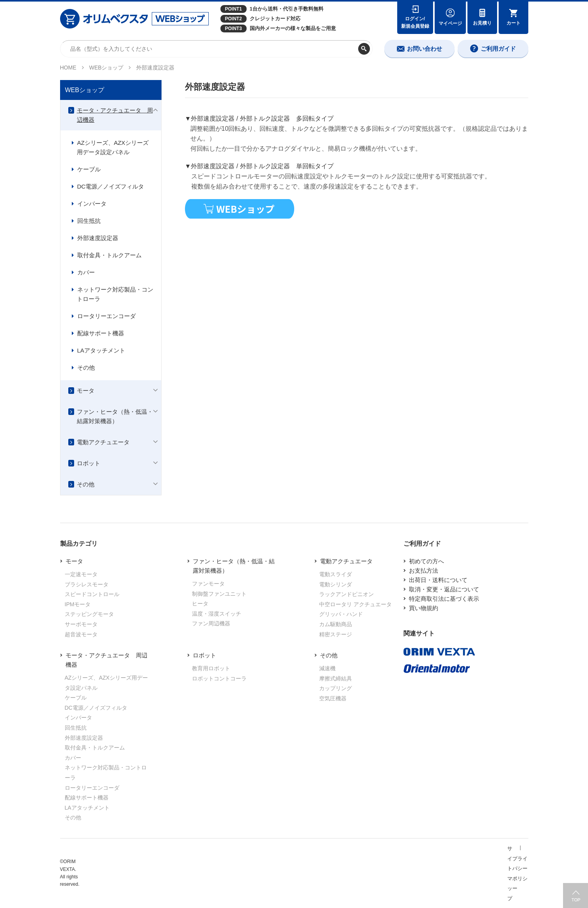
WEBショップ (107, 68)
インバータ (92, 204)
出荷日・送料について (438, 580)
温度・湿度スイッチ (217, 614)
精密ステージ (336, 634)
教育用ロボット (211, 668)
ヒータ (200, 604)
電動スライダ (336, 574)
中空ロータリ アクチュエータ (355, 604)
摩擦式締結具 (336, 678)
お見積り (482, 23)
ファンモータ (208, 584)
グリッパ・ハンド (341, 614)
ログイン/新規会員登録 (415, 22)
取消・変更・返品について (444, 589)
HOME (68, 68)
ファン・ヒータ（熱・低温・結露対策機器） (115, 416)
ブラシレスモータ (87, 584)
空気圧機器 (333, 698)
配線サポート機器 (101, 333)
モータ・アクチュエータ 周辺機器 (115, 115)
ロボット (89, 463)
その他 (86, 368)
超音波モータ (81, 634)
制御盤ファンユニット (219, 594)
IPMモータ (78, 604)
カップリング (336, 688)
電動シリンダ (336, 584)
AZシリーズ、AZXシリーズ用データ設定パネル (113, 147)
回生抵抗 (89, 221)
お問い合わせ (425, 49)
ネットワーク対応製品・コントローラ (115, 294)
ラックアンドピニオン (346, 594)
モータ (86, 391)
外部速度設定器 (98, 238)
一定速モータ (81, 574)
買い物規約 (424, 608)
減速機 (327, 668)
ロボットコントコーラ (219, 678)
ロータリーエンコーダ (107, 316)
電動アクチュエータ (103, 442)
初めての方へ (426, 561)
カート (513, 23)
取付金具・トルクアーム (109, 255)
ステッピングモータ (89, 614)
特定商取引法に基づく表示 (444, 599)
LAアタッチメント (101, 350)
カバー (86, 272)
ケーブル (89, 169)
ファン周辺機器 (211, 623)
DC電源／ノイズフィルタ (111, 186)
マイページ (450, 23)
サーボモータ (81, 624)
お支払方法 (424, 571)
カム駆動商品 (336, 624)
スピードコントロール (92, 594)
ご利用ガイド (498, 49)
